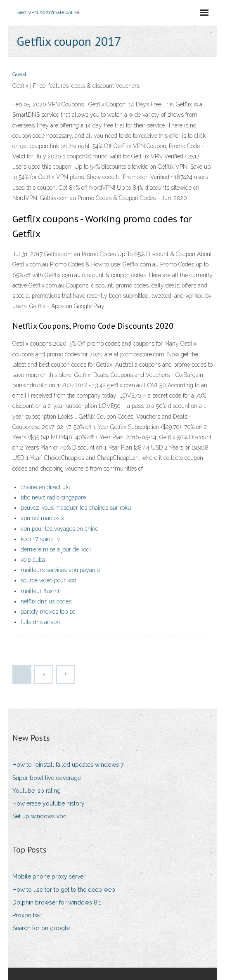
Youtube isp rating (37, 791)
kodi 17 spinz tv (40, 539)
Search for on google (41, 928)
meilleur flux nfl (41, 591)
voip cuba (33, 560)
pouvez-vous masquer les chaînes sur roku (76, 508)
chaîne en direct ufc (45, 487)
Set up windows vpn (39, 816)
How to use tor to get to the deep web (64, 890)
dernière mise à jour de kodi (56, 549)
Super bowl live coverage (47, 778)
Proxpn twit (27, 915)
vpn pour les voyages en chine (59, 529)
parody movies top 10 (48, 612)
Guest (19, 74)
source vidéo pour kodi (49, 580)
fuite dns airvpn (40, 622)
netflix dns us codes (46, 601)
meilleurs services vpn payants (60, 570)
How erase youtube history (49, 803)
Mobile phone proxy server (49, 876)
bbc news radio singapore (53, 497)
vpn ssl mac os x (42, 518)
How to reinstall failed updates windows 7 (68, 765)
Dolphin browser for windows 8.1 (57, 902)
